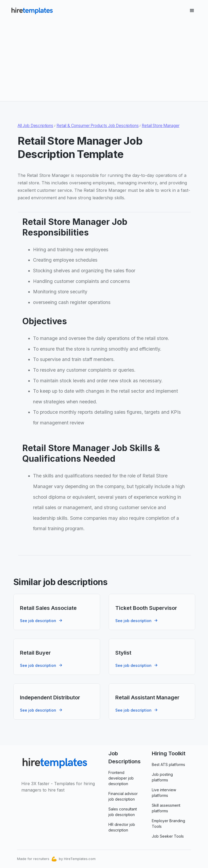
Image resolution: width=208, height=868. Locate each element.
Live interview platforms (164, 793)
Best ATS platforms (168, 764)
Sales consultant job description (123, 812)
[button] (192, 11)
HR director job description (122, 827)
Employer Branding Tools (168, 824)
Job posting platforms (162, 777)
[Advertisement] (104, 59)
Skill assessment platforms (166, 808)
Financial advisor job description (123, 796)
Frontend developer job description (121, 778)
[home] (32, 11)
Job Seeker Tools (168, 836)
